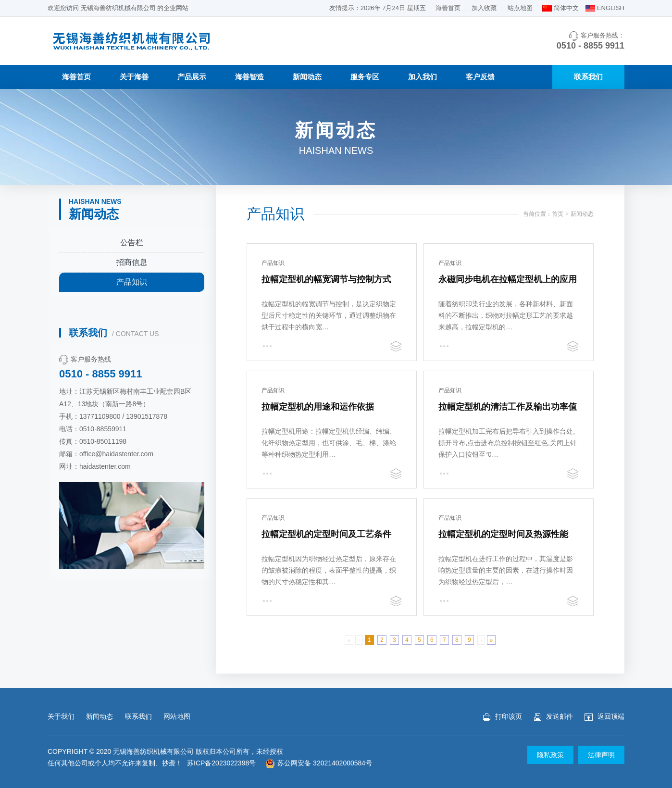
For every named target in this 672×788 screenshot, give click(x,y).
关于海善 (134, 77)
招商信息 (132, 262)
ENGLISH (611, 8)
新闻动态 (307, 77)
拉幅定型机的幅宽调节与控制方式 (326, 279)
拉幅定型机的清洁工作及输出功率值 (508, 407)
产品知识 (132, 282)
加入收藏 (484, 8)
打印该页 (503, 716)
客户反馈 (480, 77)
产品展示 (192, 77)
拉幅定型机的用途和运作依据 (318, 407)
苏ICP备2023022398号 (221, 763)
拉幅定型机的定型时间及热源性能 (503, 534)
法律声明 (601, 755)
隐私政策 (550, 755)
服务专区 (365, 77)
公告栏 (132, 243)
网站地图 (177, 716)
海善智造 (249, 77)
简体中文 (566, 8)
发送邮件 (554, 716)
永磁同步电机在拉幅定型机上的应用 (508, 279)
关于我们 (61, 716)
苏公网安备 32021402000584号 (319, 763)
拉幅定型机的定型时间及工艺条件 (326, 534)
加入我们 (423, 77)
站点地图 (520, 8)
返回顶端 (604, 716)
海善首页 (448, 8)
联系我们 (588, 77)
